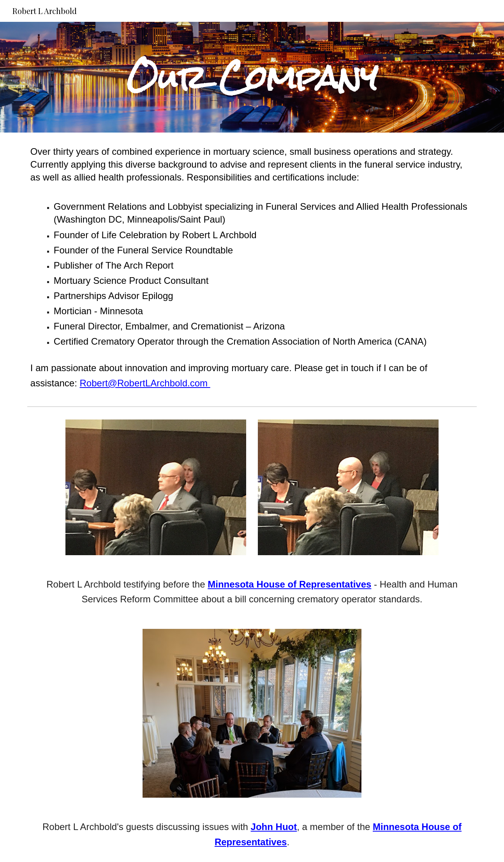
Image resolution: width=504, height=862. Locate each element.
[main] (252, 77)
